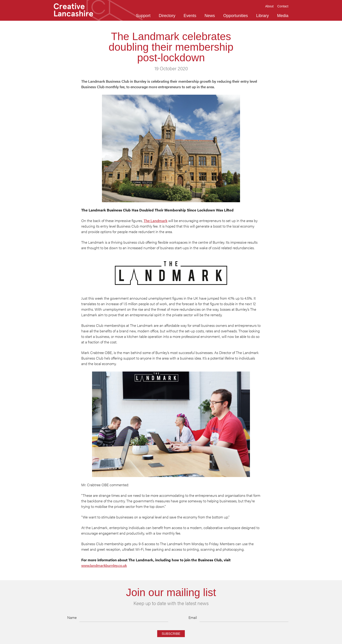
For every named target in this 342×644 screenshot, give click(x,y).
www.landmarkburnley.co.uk (104, 565)
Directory (167, 16)
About (269, 6)
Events (190, 16)
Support (143, 16)
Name (72, 617)
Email (193, 617)
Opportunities (236, 16)
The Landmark (155, 221)
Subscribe (171, 634)
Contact (283, 6)
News (210, 16)
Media (283, 16)
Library (262, 16)
